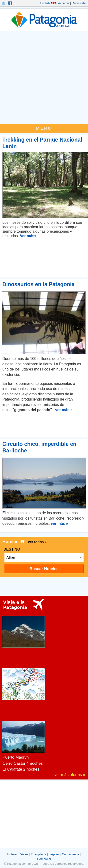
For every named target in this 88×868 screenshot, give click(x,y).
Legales (54, 854)
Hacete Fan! (11, 3)
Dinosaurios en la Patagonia (38, 284)
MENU (44, 128)
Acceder (64, 3)
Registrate (79, 3)
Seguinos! (4, 3)
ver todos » (37, 542)
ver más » (64, 410)
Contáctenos (71, 854)
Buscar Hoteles (44, 569)
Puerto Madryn (16, 757)
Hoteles (12, 854)
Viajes (24, 854)
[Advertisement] (44, 78)
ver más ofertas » (70, 775)
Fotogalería (38, 854)
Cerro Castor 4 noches (23, 763)
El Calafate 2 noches (21, 769)
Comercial (44, 859)
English (48, 3)
